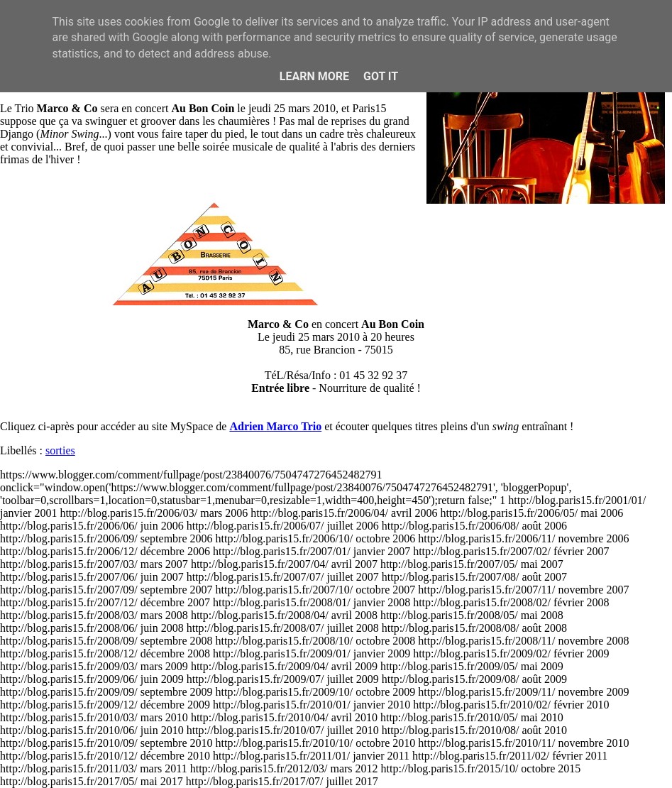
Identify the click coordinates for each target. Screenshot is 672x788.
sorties (60, 450)
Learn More (314, 76)
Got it (381, 76)
